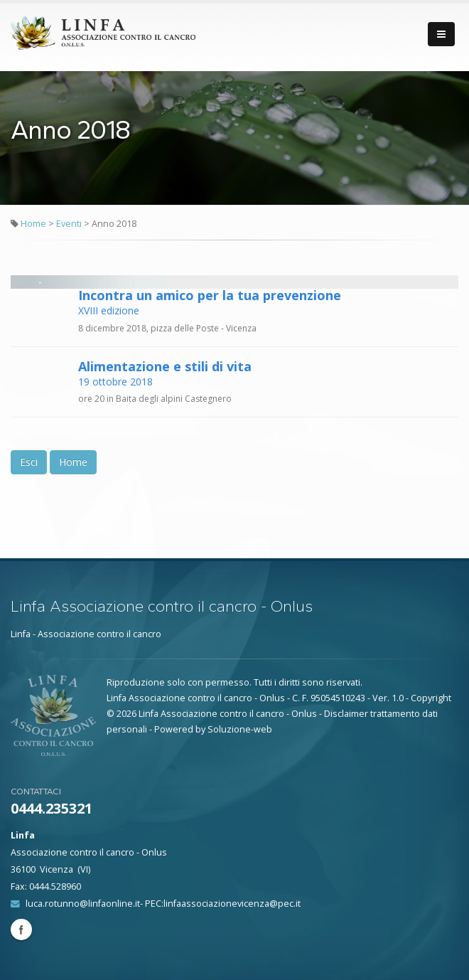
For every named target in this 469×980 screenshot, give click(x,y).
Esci (29, 462)
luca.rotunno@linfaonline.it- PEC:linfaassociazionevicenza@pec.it (163, 904)
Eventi (70, 224)
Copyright (431, 698)
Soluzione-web (240, 729)
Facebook (21, 930)
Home (33, 224)
